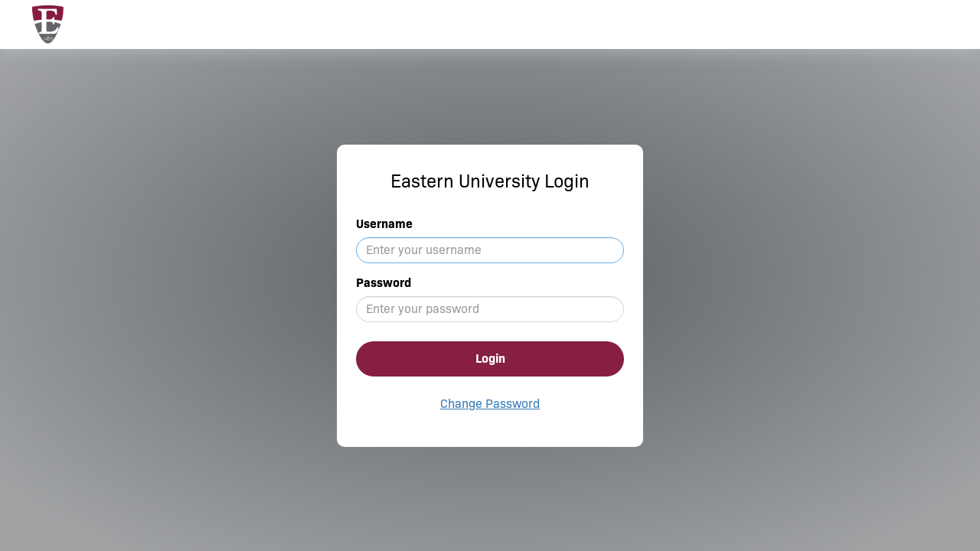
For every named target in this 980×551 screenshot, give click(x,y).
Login (490, 359)
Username (384, 224)
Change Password (490, 404)
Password (384, 283)
